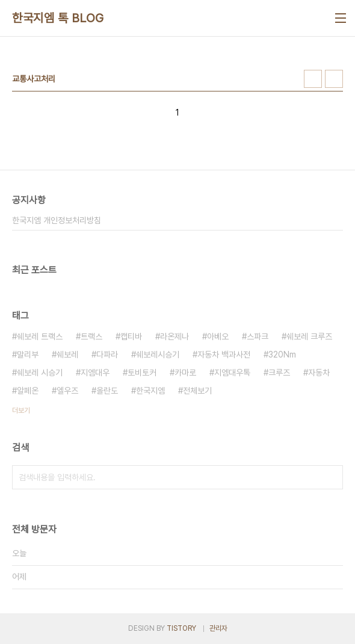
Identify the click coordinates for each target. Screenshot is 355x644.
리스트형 (334, 79)
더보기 (21, 410)
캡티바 (131, 336)
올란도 (107, 391)
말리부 (28, 355)
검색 (331, 477)
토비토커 (142, 373)
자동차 (319, 373)
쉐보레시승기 (158, 355)
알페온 (28, 391)
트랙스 (91, 336)
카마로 (185, 373)
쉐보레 (67, 355)
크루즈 (279, 373)
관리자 (218, 628)
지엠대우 (95, 373)
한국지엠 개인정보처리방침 (57, 220)
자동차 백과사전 (224, 355)
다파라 (107, 355)
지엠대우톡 (232, 373)
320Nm (282, 355)
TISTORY (181, 628)
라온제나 (174, 336)
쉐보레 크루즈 (309, 336)
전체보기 (197, 391)
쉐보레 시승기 (40, 373)
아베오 (218, 336)
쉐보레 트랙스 (40, 336)
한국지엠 (150, 391)
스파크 (258, 336)
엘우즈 (67, 391)
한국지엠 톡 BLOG (58, 18)
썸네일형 (313, 79)
